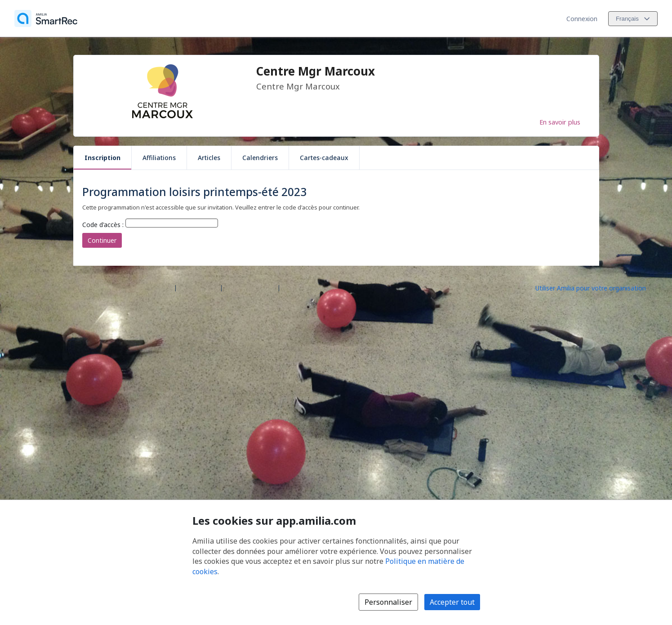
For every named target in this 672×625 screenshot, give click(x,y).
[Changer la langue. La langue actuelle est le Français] (633, 19)
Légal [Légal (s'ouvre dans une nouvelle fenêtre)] (291, 288)
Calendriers (260, 158)
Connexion (582, 19)
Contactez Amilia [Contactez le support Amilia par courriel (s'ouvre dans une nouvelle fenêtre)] (250, 288)
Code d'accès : (103, 225)
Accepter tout (452, 602)
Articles (209, 158)
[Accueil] (46, 18)
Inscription (102, 158)
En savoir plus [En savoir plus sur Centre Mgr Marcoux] (560, 122)
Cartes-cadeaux (324, 158)
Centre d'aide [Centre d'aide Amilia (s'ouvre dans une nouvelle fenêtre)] (198, 288)
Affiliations (159, 158)
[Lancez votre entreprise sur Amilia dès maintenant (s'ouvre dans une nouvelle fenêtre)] (598, 287)
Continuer (102, 240)
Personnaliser (388, 602)
